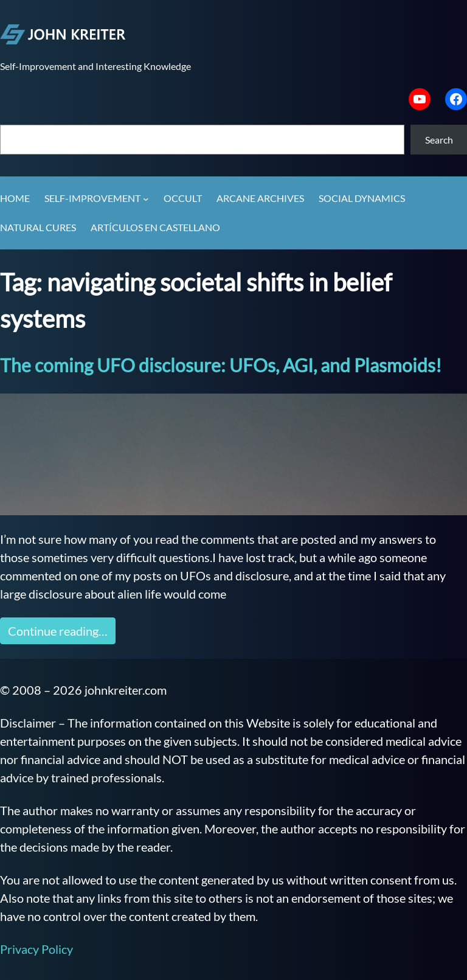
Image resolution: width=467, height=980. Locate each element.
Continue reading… (58, 631)
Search (439, 140)
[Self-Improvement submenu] (146, 199)
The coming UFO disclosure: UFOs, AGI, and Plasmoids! (221, 365)
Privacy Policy (36, 949)
